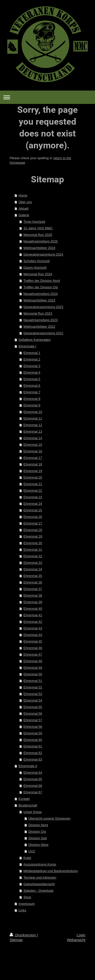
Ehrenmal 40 (33, 609)
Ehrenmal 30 (33, 543)
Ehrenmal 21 (33, 484)
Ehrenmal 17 (33, 458)
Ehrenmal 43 (33, 628)
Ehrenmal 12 (33, 425)
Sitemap (16, 940)
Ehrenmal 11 (33, 418)
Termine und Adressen (40, 877)
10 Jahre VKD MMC (38, 228)
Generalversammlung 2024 (43, 254)
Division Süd (37, 838)
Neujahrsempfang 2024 (41, 294)
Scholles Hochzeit (37, 261)
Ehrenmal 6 (32, 386)
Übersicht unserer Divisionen (49, 818)
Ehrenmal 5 (32, 379)
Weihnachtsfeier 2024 (40, 248)
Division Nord (38, 825)
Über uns (25, 202)
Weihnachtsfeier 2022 (40, 327)
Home (23, 195)
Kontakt (24, 799)
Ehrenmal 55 (33, 707)
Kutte (27, 858)
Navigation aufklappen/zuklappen (48, 97)
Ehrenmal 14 (33, 438)
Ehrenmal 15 (33, 445)
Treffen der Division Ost (41, 287)
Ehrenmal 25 (33, 510)
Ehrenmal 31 (33, 550)
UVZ (32, 851)
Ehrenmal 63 (33, 759)
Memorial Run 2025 (38, 235)
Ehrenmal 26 (33, 517)
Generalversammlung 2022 (43, 333)
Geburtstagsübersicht (39, 884)
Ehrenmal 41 (33, 615)
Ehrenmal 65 (33, 779)
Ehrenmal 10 (33, 412)
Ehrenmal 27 (33, 523)
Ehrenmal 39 (33, 602)
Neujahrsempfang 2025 (41, 241)
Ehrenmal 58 (33, 727)
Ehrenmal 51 (33, 681)
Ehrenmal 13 (33, 431)
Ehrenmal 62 (33, 753)
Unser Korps (33, 812)
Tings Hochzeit (34, 222)
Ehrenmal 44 (33, 635)
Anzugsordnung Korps (40, 864)
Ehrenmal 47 (33, 654)
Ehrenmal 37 (33, 589)
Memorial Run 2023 (38, 313)
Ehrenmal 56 (33, 713)
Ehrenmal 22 (33, 491)
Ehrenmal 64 (33, 773)
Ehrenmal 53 (33, 694)
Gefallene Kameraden (34, 340)
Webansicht (76, 940)
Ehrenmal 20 (33, 477)
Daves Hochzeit (35, 268)
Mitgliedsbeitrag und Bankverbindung (51, 871)
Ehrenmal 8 (32, 399)
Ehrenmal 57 (33, 720)
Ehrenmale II (28, 766)
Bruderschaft (28, 805)
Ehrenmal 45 (33, 641)
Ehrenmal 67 (33, 792)
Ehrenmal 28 (33, 530)
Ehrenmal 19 (33, 471)
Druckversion (23, 935)
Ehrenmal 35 (33, 576)
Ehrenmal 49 (33, 668)
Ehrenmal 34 (33, 569)
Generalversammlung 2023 (43, 307)
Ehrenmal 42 (33, 622)
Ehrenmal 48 (33, 661)
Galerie (24, 215)
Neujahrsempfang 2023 (41, 320)
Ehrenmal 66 (33, 786)
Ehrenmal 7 (32, 392)
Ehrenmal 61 (33, 746)
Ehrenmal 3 (32, 366)
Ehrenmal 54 (33, 700)
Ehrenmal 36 (33, 582)
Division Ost (37, 832)
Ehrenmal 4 (32, 372)
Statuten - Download (39, 891)
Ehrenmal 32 (33, 556)
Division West (38, 845)
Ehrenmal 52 (33, 687)
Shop (27, 897)
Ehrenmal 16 (33, 451)
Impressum (27, 904)
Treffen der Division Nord (42, 281)
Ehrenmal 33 (33, 563)
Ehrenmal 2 (32, 359)
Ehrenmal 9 (32, 405)
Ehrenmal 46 (33, 648)
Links (22, 910)
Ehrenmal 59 (33, 733)
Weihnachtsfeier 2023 (40, 300)
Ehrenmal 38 (33, 595)
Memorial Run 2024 (38, 274)
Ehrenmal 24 (33, 504)
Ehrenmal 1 (32, 353)
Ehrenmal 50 (33, 674)
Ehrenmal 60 (33, 740)
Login (81, 935)
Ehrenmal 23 (33, 497)
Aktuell (23, 208)
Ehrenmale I (27, 346)
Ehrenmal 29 (33, 536)
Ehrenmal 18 (33, 464)
